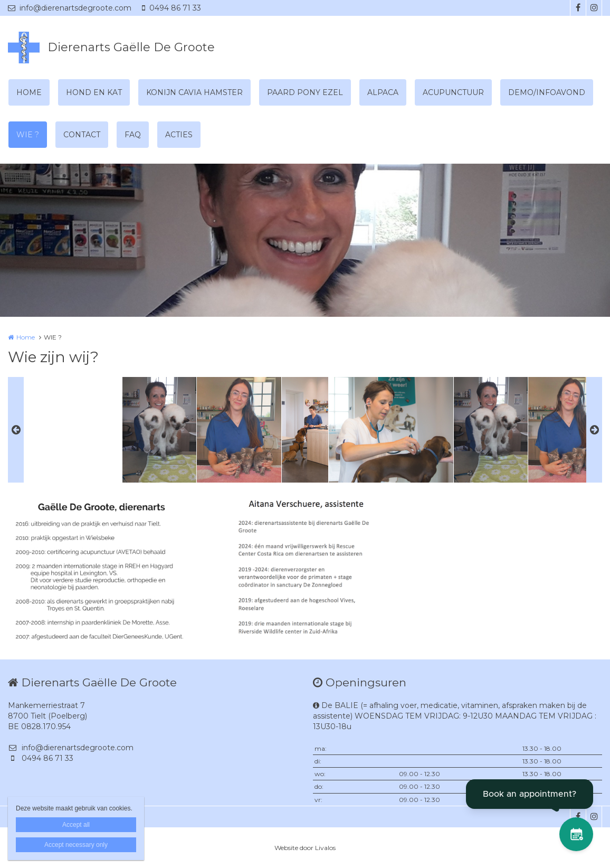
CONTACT (82, 135)
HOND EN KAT (94, 92)
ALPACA (383, 92)
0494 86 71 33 (171, 8)
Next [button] (594, 430)
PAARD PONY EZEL (305, 92)
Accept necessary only (76, 845)
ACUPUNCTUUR (453, 92)
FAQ (133, 135)
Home (26, 337)
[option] (305, 430)
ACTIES (179, 135)
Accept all (76, 825)
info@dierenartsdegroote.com (70, 8)
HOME (29, 92)
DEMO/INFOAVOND (547, 92)
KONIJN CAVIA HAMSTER (194, 92)
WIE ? (28, 135)
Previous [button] (16, 430)
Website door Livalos (305, 848)
